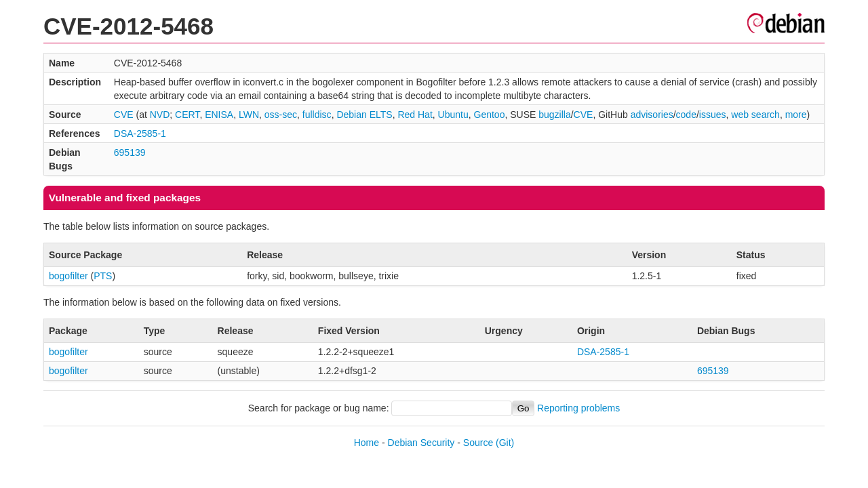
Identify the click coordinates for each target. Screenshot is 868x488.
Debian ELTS (364, 115)
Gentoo (490, 115)
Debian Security (421, 443)
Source (478, 443)
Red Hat (415, 115)
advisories (652, 115)
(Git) (505, 443)
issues (713, 115)
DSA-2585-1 (140, 134)
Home (367, 443)
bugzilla (554, 115)
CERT (187, 115)
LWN (249, 115)
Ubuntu (453, 115)
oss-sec (281, 115)
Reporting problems (578, 408)
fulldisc (317, 115)
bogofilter (68, 276)
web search (755, 115)
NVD (160, 115)
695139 (130, 152)
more (796, 115)
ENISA (219, 115)
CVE (124, 115)
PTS (103, 276)
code (686, 115)
